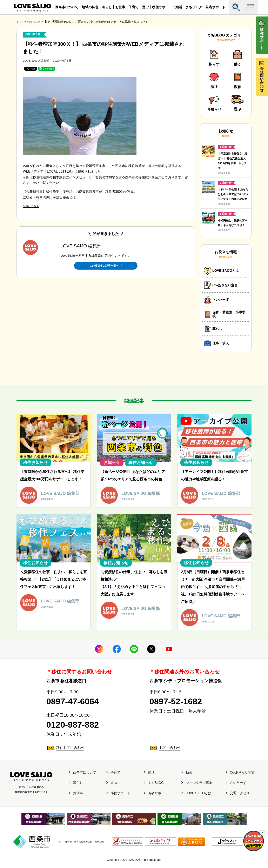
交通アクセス (238, 802)
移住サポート (162, 7)
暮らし (107, 7)
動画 (187, 782)
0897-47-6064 (79, 707)
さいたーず (236, 792)
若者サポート (215, 7)
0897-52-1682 (182, 707)
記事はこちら (33, 206)
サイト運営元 (59, 846)
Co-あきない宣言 (240, 782)
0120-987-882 (79, 733)
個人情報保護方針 (82, 846)
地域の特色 (90, 7)
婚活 (179, 7)
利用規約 (102, 846)
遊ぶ (145, 7)
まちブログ (194, 7)
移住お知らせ (35, 35)
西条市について (67, 7)
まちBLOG (154, 792)
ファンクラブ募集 (197, 792)
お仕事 (120, 7)
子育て (134, 7)
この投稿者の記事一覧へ (106, 265)
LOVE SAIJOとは (196, 802)
